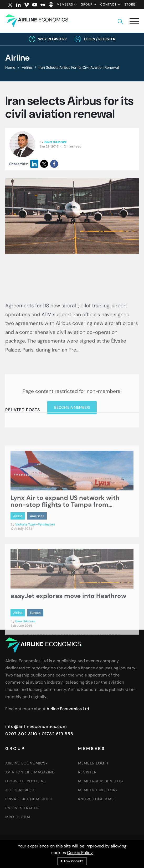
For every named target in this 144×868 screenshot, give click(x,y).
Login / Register (100, 39)
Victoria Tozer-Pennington (35, 547)
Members (65, 4)
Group (87, 4)
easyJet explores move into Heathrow (68, 618)
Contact (108, 4)
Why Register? (52, 39)
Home (10, 67)
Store (130, 4)
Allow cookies (72, 861)
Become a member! (72, 439)
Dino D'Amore (56, 142)
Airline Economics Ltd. (68, 709)
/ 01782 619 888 (55, 734)
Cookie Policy (80, 853)
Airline (27, 67)
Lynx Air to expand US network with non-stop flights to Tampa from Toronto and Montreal (65, 527)
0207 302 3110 (21, 734)
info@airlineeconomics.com (36, 726)
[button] (134, 22)
